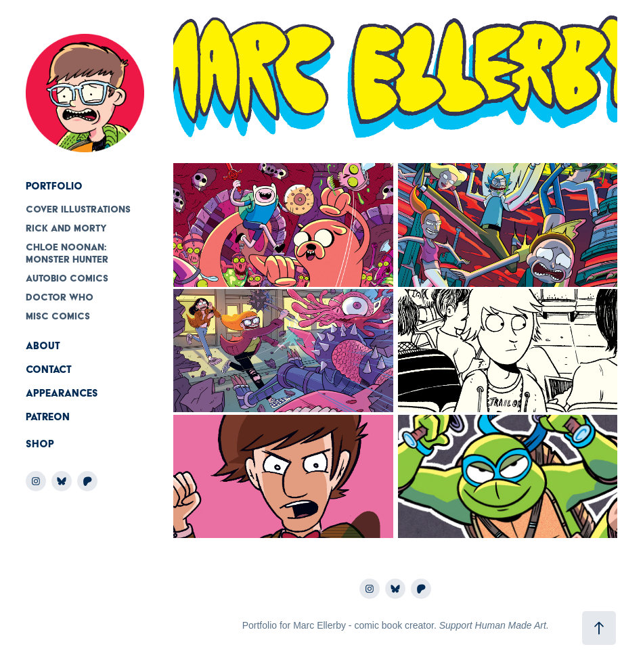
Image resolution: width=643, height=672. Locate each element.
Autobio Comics (67, 278)
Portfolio (54, 186)
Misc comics (58, 316)
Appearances (62, 393)
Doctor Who (60, 297)
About (43, 346)
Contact (49, 369)
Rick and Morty (66, 228)
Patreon (48, 417)
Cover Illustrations (78, 209)
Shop (40, 444)
